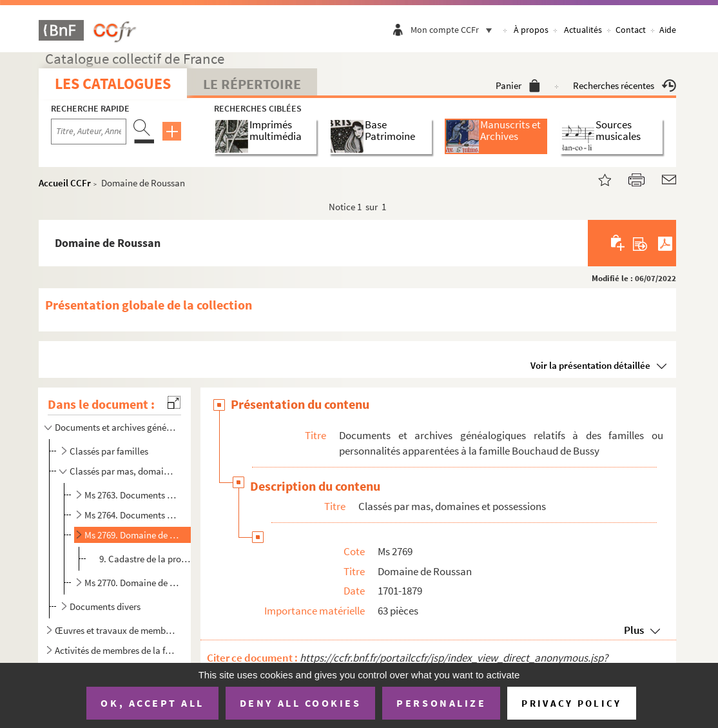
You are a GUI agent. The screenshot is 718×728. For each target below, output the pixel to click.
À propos (531, 30)
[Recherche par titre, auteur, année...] (89, 132)
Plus (634, 630)
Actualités (583, 30)
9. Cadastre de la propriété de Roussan (145, 559)
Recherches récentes (625, 85)
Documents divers (105, 606)
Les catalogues (113, 84)
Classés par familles (109, 451)
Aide (668, 30)
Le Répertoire (252, 84)
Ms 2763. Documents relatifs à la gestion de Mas (132, 495)
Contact (631, 30)
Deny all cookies (300, 703)
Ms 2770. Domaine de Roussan (132, 583)
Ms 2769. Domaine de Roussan (132, 535)
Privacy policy (571, 703)
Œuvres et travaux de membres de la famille (115, 630)
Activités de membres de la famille (115, 650)
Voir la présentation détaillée (590, 365)
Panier (518, 85)
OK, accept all (152, 703)
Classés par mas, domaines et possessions (124, 471)
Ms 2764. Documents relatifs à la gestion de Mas (132, 515)
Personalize (441, 703)
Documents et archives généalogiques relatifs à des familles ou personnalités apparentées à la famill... (115, 427)
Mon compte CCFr (454, 30)
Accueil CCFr (65, 183)
